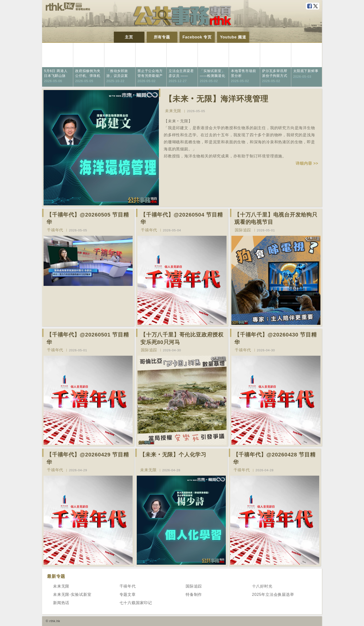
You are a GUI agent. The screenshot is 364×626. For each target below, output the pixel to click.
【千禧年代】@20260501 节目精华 (88, 338)
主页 (129, 37)
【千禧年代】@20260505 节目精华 (88, 218)
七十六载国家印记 (136, 603)
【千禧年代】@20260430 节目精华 (276, 338)
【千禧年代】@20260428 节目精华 (274, 458)
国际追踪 (243, 230)
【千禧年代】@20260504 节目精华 (182, 218)
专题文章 (128, 594)
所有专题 (162, 37)
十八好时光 (262, 586)
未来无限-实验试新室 (72, 594)
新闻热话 (61, 603)
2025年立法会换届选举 (273, 594)
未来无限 (173, 111)
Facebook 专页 (197, 37)
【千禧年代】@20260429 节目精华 (88, 458)
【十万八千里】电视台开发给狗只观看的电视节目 (276, 218)
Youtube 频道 (233, 37)
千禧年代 (55, 230)
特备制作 (194, 594)
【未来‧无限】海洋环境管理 (216, 99)
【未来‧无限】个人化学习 (173, 455)
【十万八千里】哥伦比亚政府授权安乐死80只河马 (182, 338)
